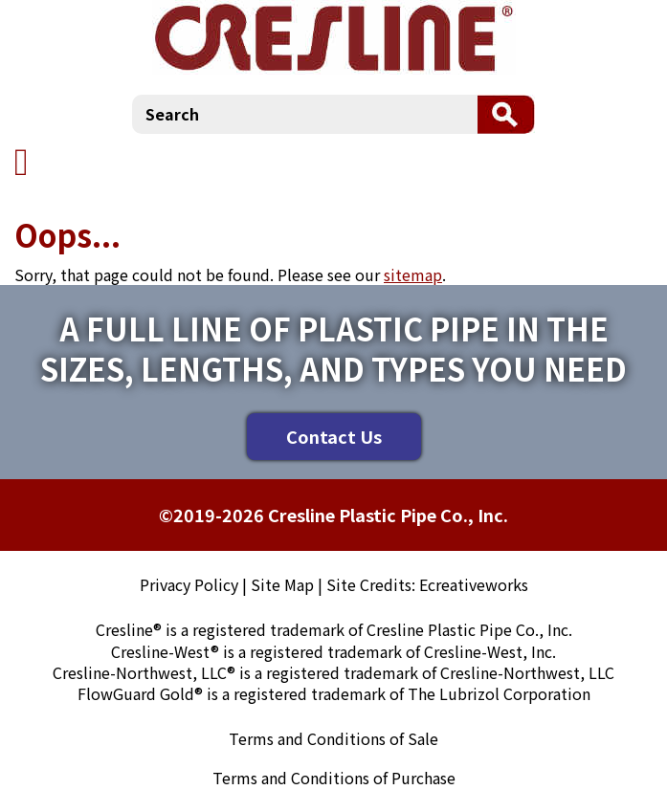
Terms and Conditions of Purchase (334, 778)
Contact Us (334, 436)
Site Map (282, 584)
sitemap (413, 274)
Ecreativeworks (474, 584)
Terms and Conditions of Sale (333, 739)
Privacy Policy (189, 584)
